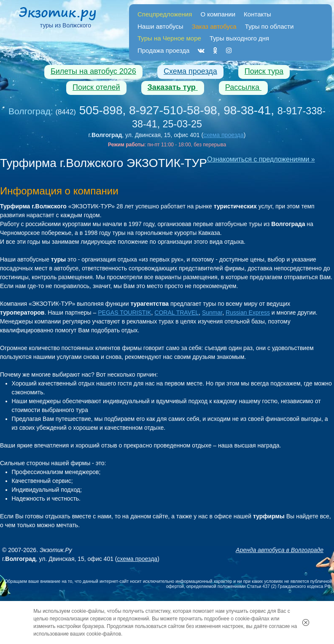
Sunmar (212, 313)
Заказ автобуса (214, 26)
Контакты (257, 14)
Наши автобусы (160, 26)
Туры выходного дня (239, 38)
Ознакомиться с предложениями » (261, 159)
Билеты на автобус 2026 (93, 71)
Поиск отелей (96, 87)
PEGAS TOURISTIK (124, 313)
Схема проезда (190, 71)
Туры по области (269, 26)
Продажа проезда (163, 50)
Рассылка (243, 87)
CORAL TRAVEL (176, 313)
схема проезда (224, 135)
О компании (218, 14)
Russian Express (248, 313)
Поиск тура (264, 71)
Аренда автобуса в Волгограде (280, 550)
